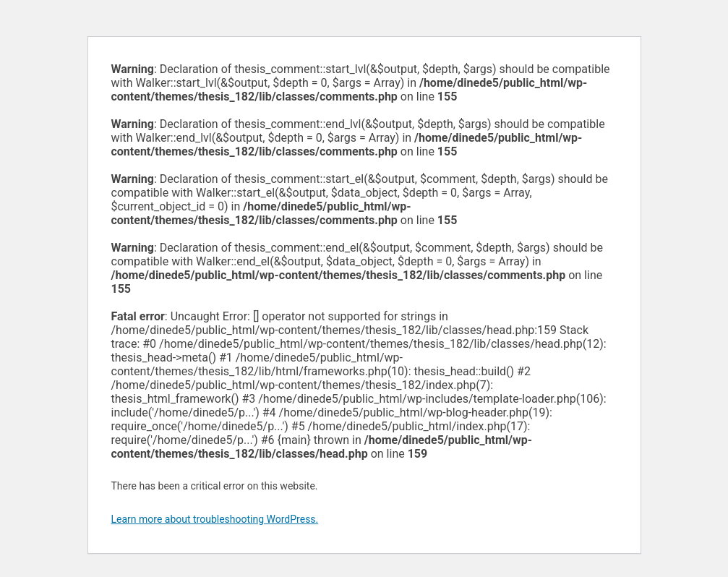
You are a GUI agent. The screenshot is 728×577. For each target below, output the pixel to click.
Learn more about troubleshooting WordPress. (215, 519)
